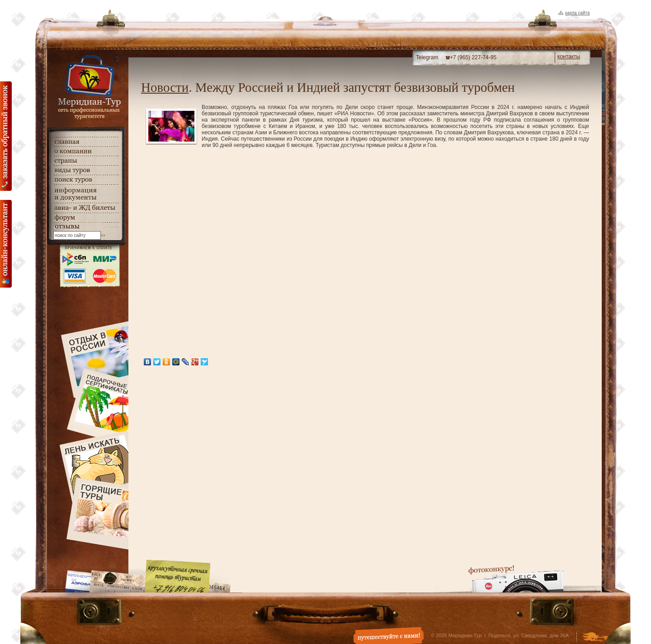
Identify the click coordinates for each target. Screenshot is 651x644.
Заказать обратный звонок (6, 136)
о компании (86, 151)
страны (86, 161)
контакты (569, 57)
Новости (165, 87)
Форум (86, 218)
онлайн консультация (6, 244)
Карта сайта (577, 13)
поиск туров (86, 180)
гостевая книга (86, 227)
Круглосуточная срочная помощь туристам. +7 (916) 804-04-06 (178, 576)
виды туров (86, 170)
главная (86, 142)
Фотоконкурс (516, 579)
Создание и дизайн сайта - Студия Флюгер (595, 638)
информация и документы (86, 194)
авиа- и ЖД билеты (86, 208)
